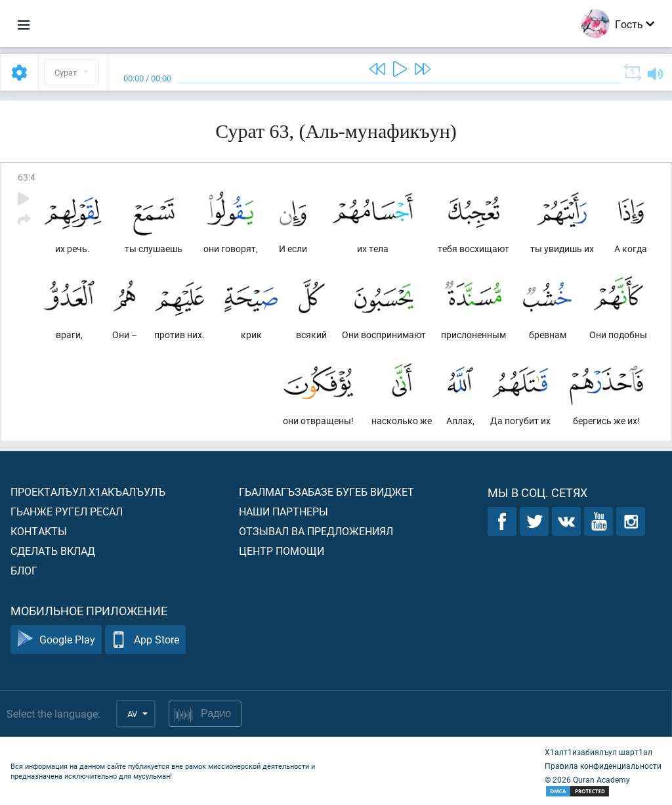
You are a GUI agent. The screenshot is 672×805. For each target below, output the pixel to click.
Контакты (39, 531)
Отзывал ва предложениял (316, 531)
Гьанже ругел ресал (67, 511)
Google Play (56, 640)
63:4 (27, 177)
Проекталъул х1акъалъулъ (88, 491)
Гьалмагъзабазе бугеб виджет (326, 491)
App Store (145, 640)
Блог (24, 570)
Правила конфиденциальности (603, 766)
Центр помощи (282, 551)
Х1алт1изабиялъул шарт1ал (598, 752)
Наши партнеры (283, 511)
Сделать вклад (53, 551)
